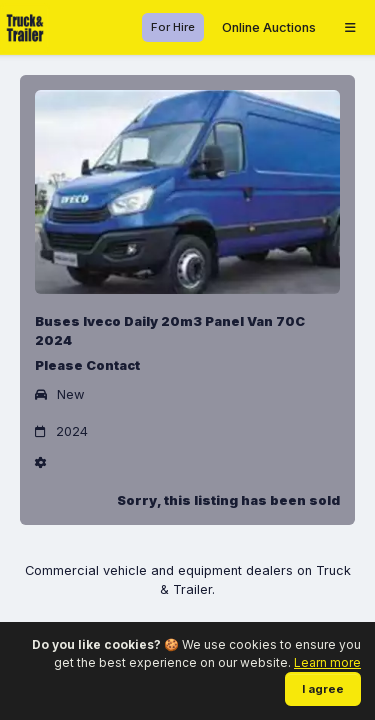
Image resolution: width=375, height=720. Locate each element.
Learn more (327, 662)
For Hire (173, 27)
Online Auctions (269, 27)
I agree (323, 689)
